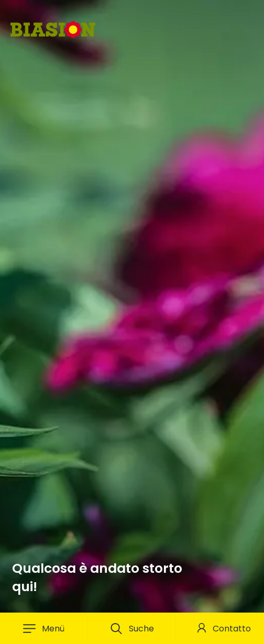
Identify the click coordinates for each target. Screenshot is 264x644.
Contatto (232, 629)
